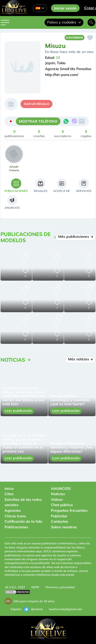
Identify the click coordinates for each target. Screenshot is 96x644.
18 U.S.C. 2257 (15, 587)
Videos (57, 500)
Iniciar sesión (65, 8)
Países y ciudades (64, 22)
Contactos (60, 521)
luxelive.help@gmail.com (66, 609)
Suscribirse (74, 38)
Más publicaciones (75, 236)
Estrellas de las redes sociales (23, 502)
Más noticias (81, 359)
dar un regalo (36, 104)
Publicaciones (16, 527)
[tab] (16, 185)
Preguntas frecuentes (69, 510)
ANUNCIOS (61, 489)
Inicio (9, 489)
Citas (9, 494)
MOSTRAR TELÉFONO (38, 121)
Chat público (62, 505)
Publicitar (59, 516)
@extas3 (33, 609)
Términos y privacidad (60, 587)
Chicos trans (15, 516)
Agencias (13, 510)
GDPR (35, 587)
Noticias (58, 494)
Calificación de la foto (23, 521)
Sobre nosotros (64, 527)
